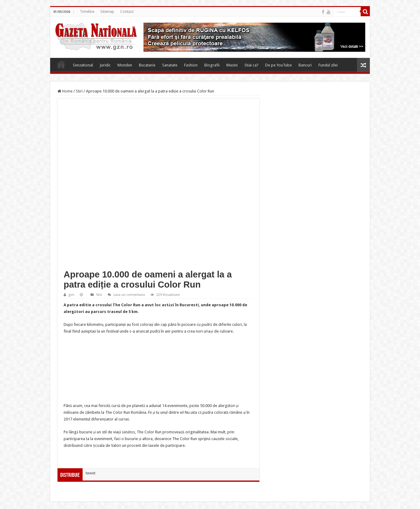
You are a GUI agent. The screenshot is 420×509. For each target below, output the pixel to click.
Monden (125, 65)
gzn (71, 295)
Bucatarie (147, 65)
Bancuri (305, 65)
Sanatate (170, 65)
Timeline (87, 12)
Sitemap (107, 12)
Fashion (191, 65)
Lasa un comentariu (129, 295)
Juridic (105, 65)
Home (61, 64)
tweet (91, 473)
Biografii (212, 65)
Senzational (83, 65)
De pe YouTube (279, 65)
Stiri (79, 91)
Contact (127, 12)
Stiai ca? (251, 65)
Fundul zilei (328, 65)
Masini (232, 65)
